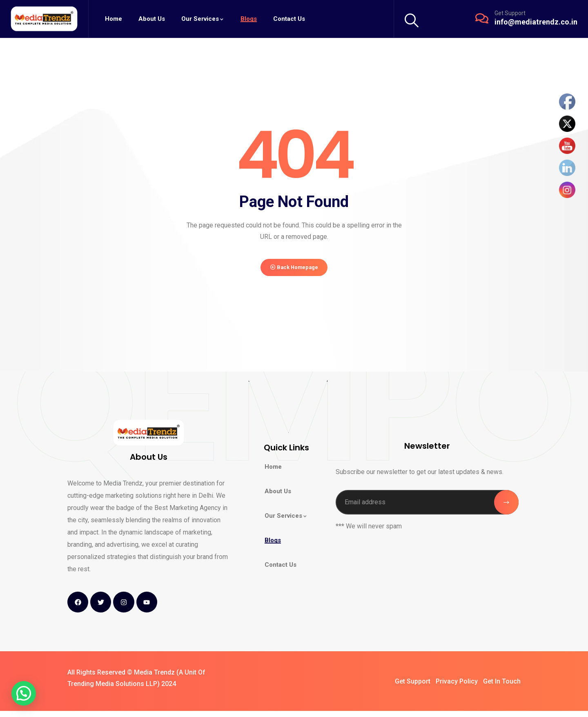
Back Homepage (294, 271)
